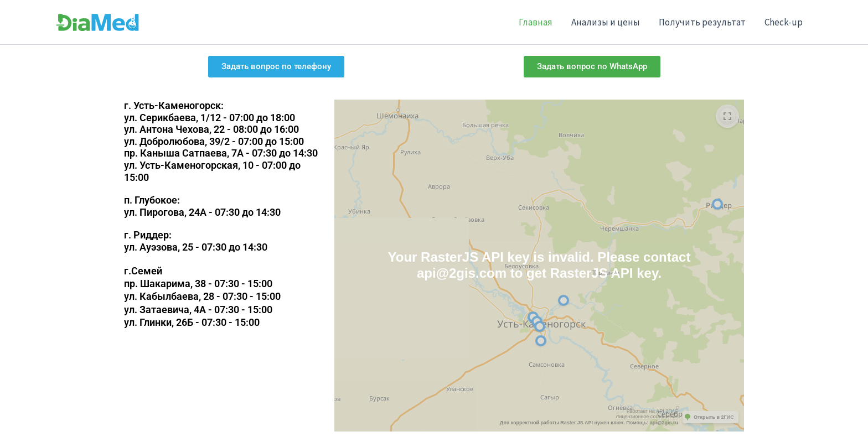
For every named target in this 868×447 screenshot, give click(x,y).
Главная (536, 22)
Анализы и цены (606, 22)
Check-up (784, 22)
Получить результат (702, 22)
